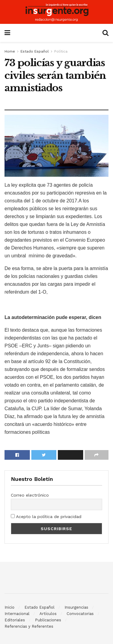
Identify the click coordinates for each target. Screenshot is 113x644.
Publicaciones (48, 620)
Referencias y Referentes (29, 626)
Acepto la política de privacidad (46, 517)
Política (61, 51)
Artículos (48, 614)
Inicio (9, 607)
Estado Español (35, 51)
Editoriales (15, 620)
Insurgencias (76, 607)
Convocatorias (80, 614)
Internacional (17, 614)
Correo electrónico (30, 495)
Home (10, 51)
